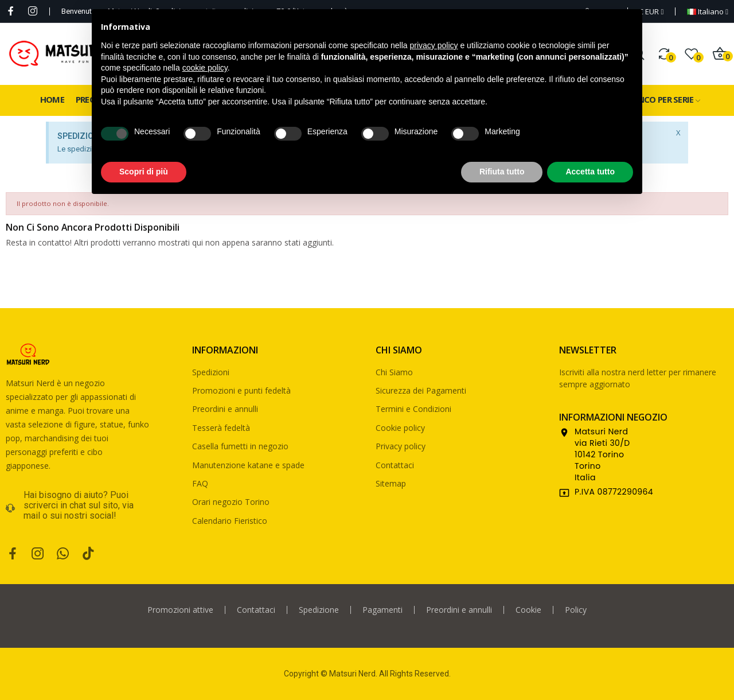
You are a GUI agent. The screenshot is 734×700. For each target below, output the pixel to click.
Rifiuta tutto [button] (502, 172)
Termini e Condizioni (413, 409)
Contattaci (395, 465)
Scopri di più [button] (144, 172)
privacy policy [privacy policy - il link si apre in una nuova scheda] (434, 45)
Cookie (528, 610)
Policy (576, 610)
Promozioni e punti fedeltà (241, 390)
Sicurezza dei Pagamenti (421, 390)
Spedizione (319, 610)
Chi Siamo (394, 372)
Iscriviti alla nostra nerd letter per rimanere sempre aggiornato (638, 378)
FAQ (200, 483)
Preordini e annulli (225, 409)
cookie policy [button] (205, 68)
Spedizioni (211, 372)
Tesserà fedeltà (221, 428)
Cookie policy (400, 428)
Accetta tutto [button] (590, 172)
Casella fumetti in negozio (240, 446)
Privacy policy (401, 446)
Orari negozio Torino (231, 502)
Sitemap (391, 483)
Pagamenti (382, 610)
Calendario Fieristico (230, 521)
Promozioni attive (180, 610)
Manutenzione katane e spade (248, 465)
